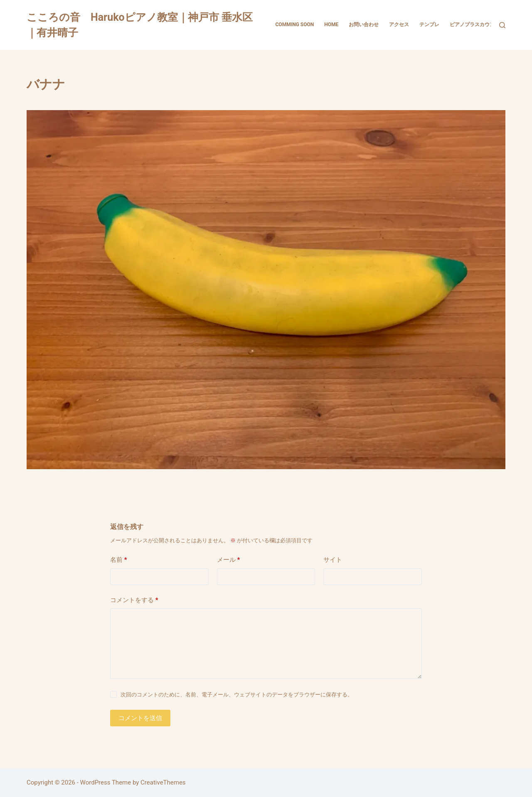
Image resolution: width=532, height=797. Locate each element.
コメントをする (134, 600)
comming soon (295, 25)
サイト (333, 560)
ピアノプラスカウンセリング (482, 25)
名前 (119, 560)
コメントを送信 (140, 718)
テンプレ (429, 25)
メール (229, 560)
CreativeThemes (163, 782)
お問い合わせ (364, 25)
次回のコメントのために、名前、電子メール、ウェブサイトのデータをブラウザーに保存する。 (237, 695)
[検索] (502, 25)
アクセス (399, 25)
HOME (331, 25)
